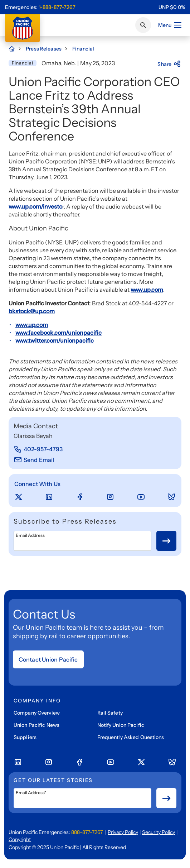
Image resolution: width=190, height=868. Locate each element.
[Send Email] (34, 460)
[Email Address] (82, 541)
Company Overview (37, 713)
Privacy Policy (123, 832)
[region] (172, 7)
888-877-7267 (87, 832)
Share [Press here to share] (169, 64)
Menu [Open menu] (170, 25)
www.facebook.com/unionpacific (59, 333)
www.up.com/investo (35, 206)
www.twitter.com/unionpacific (55, 340)
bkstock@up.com (32, 311)
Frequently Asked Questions (131, 737)
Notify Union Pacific (121, 725)
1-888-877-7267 (57, 7)
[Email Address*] (82, 798)
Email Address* (31, 793)
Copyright (20, 839)
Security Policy (159, 832)
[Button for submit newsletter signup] (166, 541)
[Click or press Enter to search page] (143, 25)
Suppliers (25, 737)
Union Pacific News (36, 725)
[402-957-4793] (38, 449)
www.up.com (147, 290)
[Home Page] (15, 49)
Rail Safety (110, 713)
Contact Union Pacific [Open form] (48, 659)
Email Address (30, 535)
